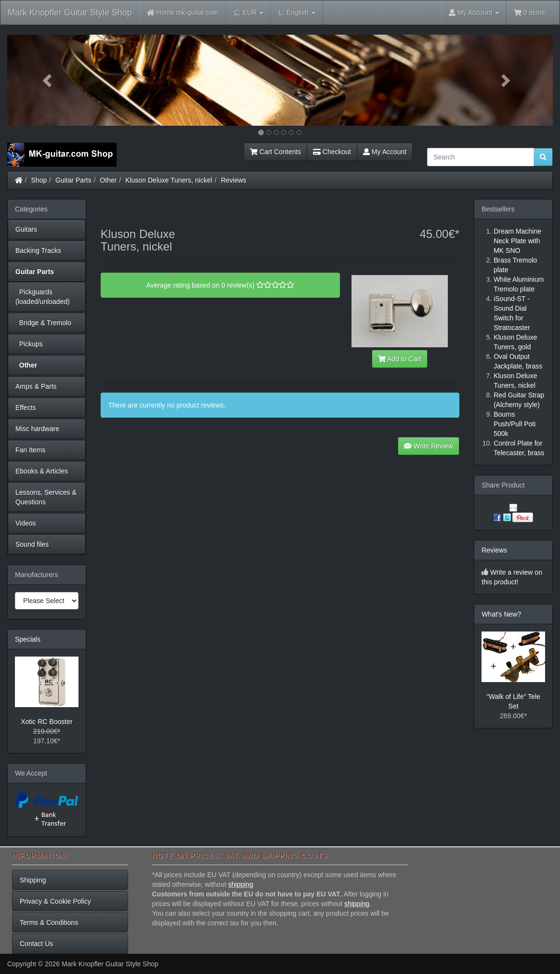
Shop (39, 180)
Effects (26, 408)
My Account (385, 152)
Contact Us (36, 944)
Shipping (33, 880)
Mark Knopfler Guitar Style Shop (70, 13)
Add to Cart (400, 359)
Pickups (29, 344)
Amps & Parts (36, 386)
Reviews (234, 180)
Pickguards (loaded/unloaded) (43, 297)
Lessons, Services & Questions (46, 497)
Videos (26, 523)
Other (109, 180)
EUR (249, 13)
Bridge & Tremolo (43, 323)
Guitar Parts (73, 180)
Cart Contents (275, 152)
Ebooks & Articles (42, 471)
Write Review (429, 446)
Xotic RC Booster (46, 722)
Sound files (32, 544)
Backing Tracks (38, 250)
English (297, 13)
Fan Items (30, 450)
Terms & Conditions (49, 922)
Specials (28, 639)
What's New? (501, 614)
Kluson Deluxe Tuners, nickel (169, 180)
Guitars (26, 229)
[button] (48, 80)
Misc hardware (37, 429)
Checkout (332, 152)
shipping (241, 884)
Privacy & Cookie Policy (55, 901)
